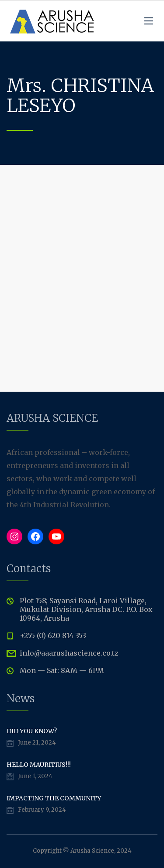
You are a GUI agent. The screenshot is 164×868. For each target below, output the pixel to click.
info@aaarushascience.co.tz (69, 653)
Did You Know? (32, 731)
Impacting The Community (54, 798)
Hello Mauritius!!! (39, 765)
